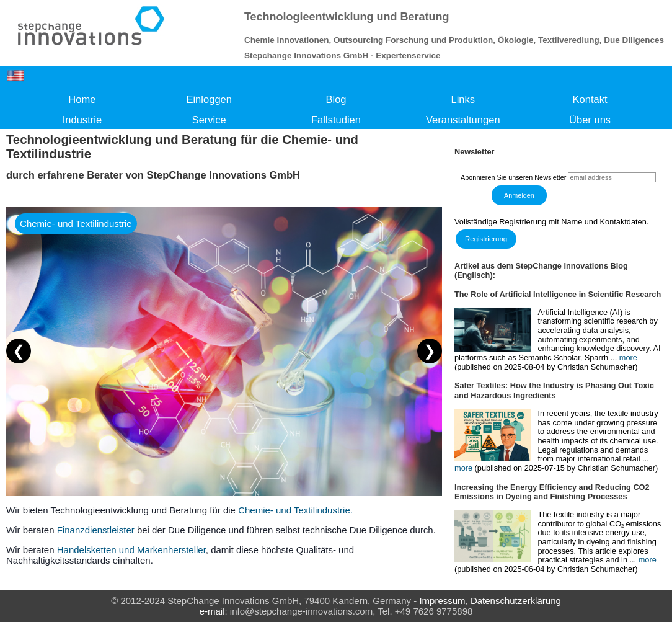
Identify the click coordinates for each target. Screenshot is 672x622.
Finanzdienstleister (96, 530)
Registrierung (486, 239)
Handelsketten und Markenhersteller (131, 550)
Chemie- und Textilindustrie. (295, 510)
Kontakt (590, 100)
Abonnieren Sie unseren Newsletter (513, 177)
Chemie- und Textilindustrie (76, 224)
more (628, 358)
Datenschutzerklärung (516, 601)
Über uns (590, 120)
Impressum (442, 601)
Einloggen (209, 100)
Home (82, 100)
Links (463, 100)
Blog (336, 100)
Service (209, 120)
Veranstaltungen (463, 120)
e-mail (212, 611)
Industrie (82, 120)
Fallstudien (336, 120)
